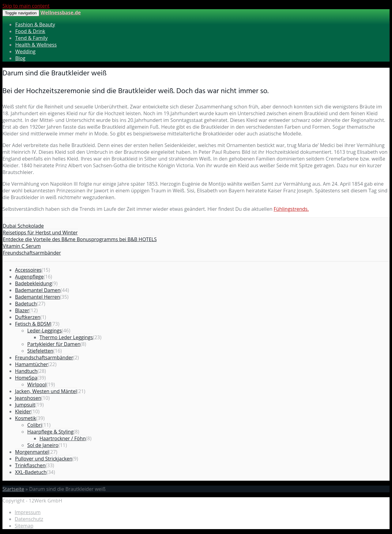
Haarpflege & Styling (50, 432)
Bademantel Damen (38, 290)
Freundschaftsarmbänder (32, 253)
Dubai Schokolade (23, 226)
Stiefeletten (40, 351)
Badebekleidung (33, 283)
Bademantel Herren (38, 297)
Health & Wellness (36, 45)
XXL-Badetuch (31, 472)
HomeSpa (26, 378)
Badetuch (26, 304)
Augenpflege (29, 277)
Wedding (25, 51)
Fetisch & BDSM (33, 324)
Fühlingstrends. (291, 209)
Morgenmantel (32, 452)
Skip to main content (26, 6)
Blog (20, 58)
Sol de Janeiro (43, 445)
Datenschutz (29, 519)
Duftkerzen (28, 317)
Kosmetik (26, 418)
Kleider (23, 411)
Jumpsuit (25, 405)
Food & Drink (30, 31)
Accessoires (28, 270)
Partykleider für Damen (54, 344)
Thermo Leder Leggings (66, 337)
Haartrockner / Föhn (63, 438)
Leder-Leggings (45, 331)
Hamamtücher (32, 364)
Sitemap (24, 526)
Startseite (13, 489)
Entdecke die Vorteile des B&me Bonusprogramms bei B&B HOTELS (80, 239)
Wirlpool (37, 384)
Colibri (35, 425)
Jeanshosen (28, 398)
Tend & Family (31, 38)
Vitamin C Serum (22, 246)
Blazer (22, 310)
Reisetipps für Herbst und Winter (40, 233)
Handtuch (26, 371)
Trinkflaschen (30, 465)
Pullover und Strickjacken (44, 459)
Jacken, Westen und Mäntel (46, 391)
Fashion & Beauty (35, 25)
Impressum (28, 512)
